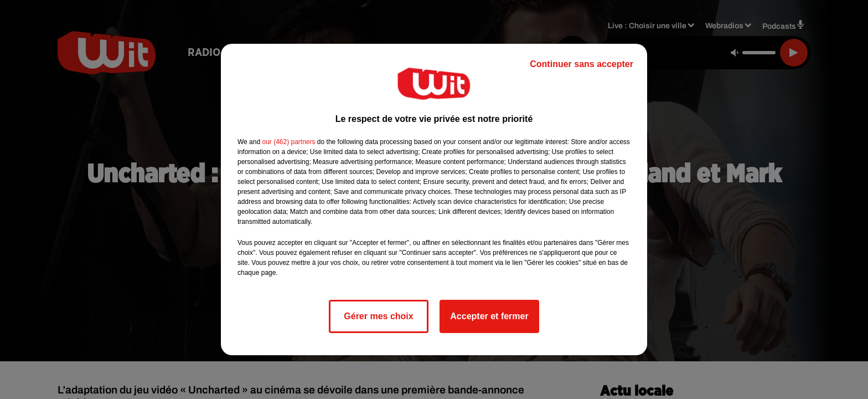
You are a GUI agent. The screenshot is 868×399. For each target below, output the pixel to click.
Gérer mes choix (378, 316)
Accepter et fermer (489, 316)
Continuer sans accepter (582, 64)
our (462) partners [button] (288, 142)
